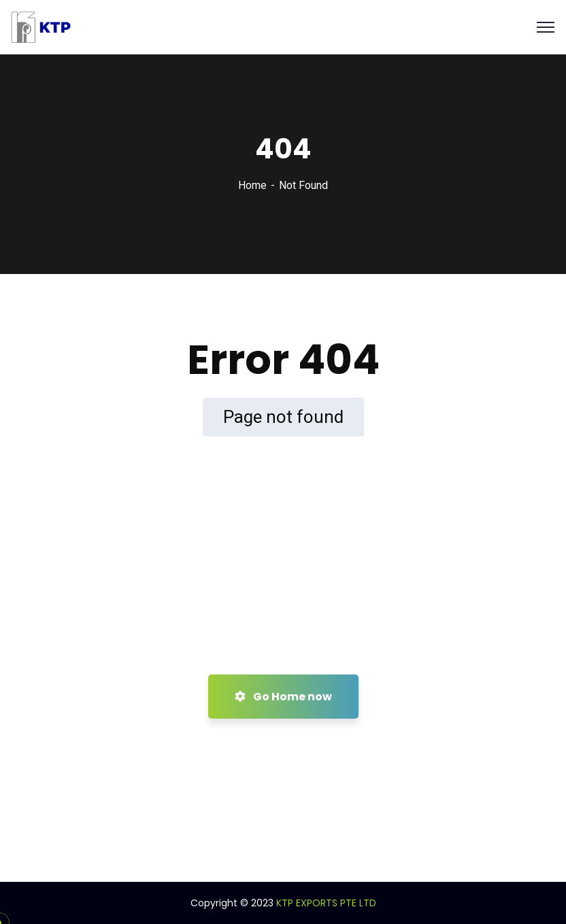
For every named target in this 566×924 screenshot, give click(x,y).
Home (252, 185)
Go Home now (283, 697)
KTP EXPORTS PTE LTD (326, 903)
